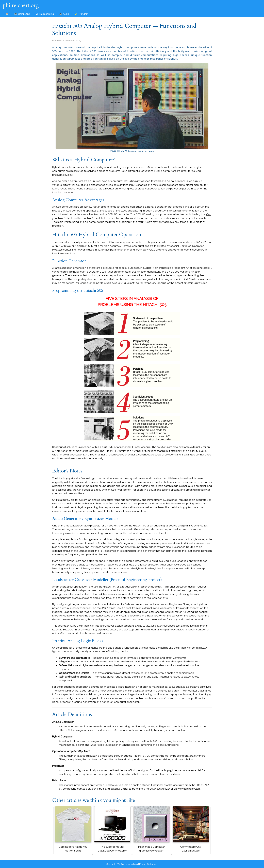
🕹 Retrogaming (45, 14)
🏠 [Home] (7, 14)
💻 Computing (22, 14)
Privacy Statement (148, 864)
